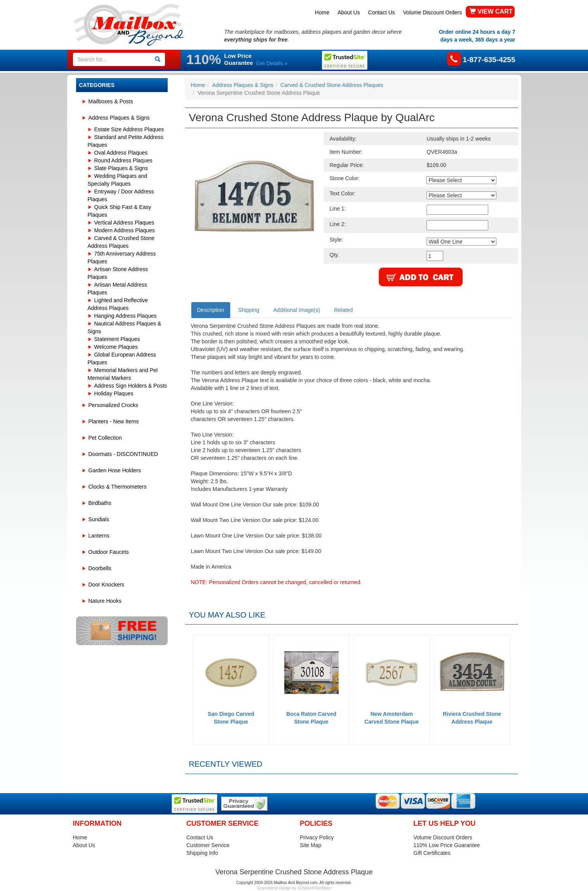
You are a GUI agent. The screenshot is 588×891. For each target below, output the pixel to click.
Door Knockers (107, 585)
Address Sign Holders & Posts (131, 386)
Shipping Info (202, 853)
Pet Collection (105, 438)
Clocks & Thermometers (118, 487)
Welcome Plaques (116, 347)
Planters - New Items (114, 421)
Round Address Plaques (123, 160)
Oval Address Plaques (121, 153)
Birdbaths (100, 503)
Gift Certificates (432, 853)
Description (211, 310)
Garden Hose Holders (115, 470)
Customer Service (208, 845)
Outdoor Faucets (109, 552)
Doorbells (100, 568)
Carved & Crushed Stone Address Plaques (332, 85)
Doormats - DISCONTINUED (123, 454)
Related (343, 310)
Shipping (249, 310)
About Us (349, 12)
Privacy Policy (317, 837)
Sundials (99, 519)
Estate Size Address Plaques (129, 129)
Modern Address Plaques (125, 230)
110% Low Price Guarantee (447, 845)
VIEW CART (491, 11)
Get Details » (272, 63)
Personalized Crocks (113, 405)
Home (322, 12)
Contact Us (381, 12)
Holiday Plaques (114, 393)
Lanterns (99, 536)
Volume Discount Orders (433, 12)
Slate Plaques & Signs (121, 168)
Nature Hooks (105, 601)
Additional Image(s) (297, 310)
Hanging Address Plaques (126, 316)
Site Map (311, 845)
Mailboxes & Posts (111, 101)
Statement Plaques (117, 339)
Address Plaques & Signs (119, 118)
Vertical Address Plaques (124, 223)
